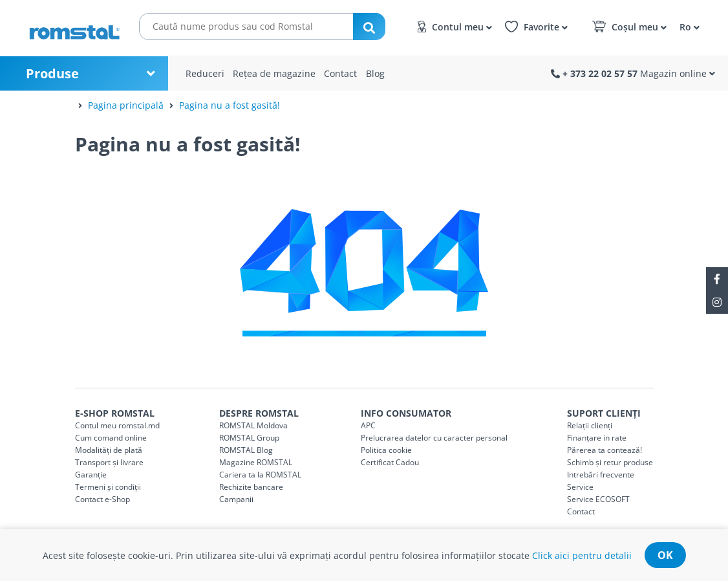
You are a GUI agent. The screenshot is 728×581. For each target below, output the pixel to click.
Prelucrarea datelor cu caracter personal (434, 438)
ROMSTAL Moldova (253, 425)
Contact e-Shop (102, 499)
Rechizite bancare (251, 487)
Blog (375, 73)
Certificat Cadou (390, 462)
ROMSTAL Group (249, 438)
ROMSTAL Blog (246, 450)
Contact (340, 73)
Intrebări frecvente (601, 475)
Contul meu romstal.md (117, 425)
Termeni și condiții (108, 487)
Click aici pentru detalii (582, 555)
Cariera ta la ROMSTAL (260, 475)
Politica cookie (386, 450)
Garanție (91, 475)
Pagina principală (126, 105)
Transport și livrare (109, 462)
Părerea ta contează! (605, 450)
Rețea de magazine (274, 73)
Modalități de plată (109, 450)
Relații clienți (590, 425)
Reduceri (205, 73)
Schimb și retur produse (610, 462)
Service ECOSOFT (598, 499)
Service (580, 487)
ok (665, 555)
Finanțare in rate (597, 438)
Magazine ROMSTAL (256, 462)
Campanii (236, 499)
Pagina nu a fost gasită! (230, 105)
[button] (688, 26)
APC (368, 425)
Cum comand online (111, 438)
